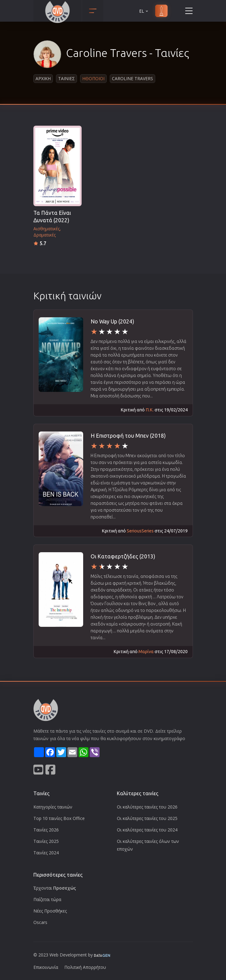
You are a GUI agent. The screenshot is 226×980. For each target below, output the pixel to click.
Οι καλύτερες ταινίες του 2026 (147, 807)
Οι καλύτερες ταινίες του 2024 (147, 830)
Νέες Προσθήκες (50, 911)
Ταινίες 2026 (46, 830)
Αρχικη (43, 78)
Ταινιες (66, 78)
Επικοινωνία (46, 967)
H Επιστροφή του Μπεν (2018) (128, 436)
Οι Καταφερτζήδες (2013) (123, 556)
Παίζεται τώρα (47, 899)
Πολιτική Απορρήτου (85, 967)
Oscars (40, 922)
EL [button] (144, 11)
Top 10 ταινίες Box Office (59, 818)
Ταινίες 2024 (46, 853)
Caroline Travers (132, 78)
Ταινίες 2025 (46, 841)
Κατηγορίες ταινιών (53, 807)
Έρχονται (55, 888)
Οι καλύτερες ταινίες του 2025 (147, 818)
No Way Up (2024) (112, 321)
